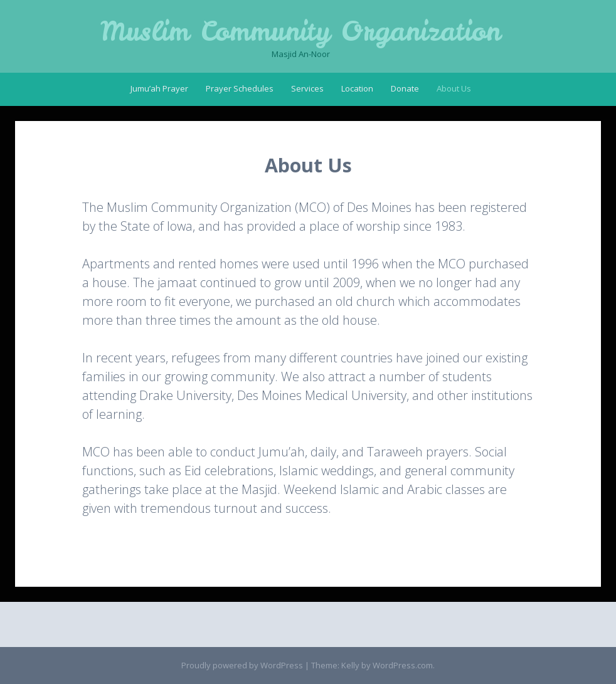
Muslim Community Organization (300, 31)
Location (357, 88)
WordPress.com (403, 665)
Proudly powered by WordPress (242, 665)
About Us (454, 88)
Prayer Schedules (240, 88)
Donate (405, 88)
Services (307, 88)
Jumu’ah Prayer (159, 88)
